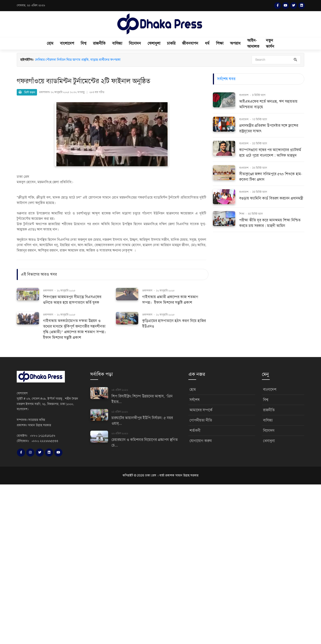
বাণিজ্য (117, 43)
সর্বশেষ (194, 400)
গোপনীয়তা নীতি (201, 420)
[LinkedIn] (302, 6)
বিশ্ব (83, 43)
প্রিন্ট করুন (27, 92)
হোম (50, 43)
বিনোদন (135, 43)
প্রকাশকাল (48, 291)
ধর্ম (207, 43)
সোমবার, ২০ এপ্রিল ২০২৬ (31, 5)
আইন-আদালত (253, 43)
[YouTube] (286, 6)
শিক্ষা (220, 43)
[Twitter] (294, 6)
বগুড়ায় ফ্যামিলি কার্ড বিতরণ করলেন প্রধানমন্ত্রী (271, 198)
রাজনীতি (99, 43)
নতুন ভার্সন (270, 43)
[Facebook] (278, 6)
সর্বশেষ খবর (226, 79)
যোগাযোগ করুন (201, 441)
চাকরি (171, 43)
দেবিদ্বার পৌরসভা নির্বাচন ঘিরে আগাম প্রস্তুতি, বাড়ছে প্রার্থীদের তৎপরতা (78, 60)
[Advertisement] (134, 563)
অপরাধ (235, 43)
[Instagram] (30, 453)
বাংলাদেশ (67, 43)
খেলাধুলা (154, 43)
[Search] (276, 60)
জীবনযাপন (190, 43)
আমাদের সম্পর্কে (201, 410)
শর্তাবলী (195, 431)
